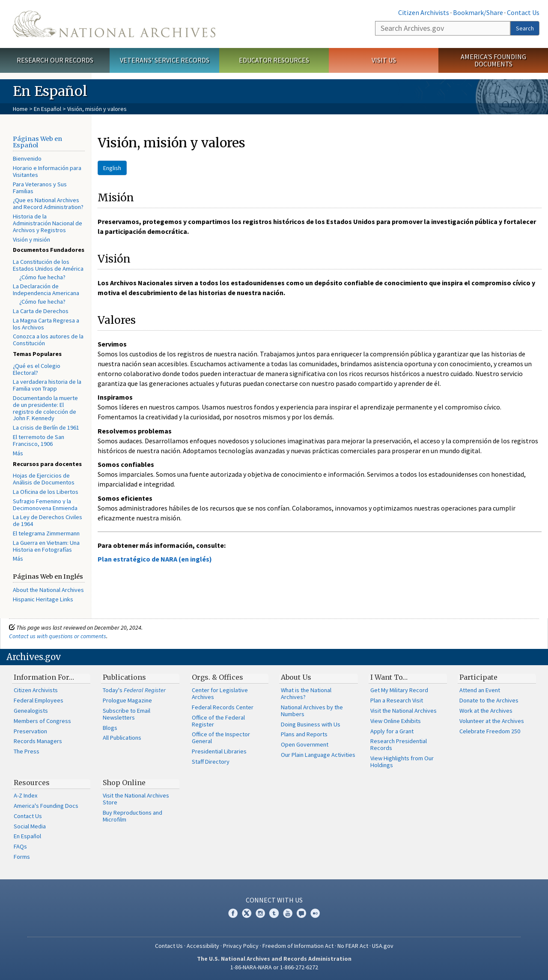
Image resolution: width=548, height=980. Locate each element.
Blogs (110, 728)
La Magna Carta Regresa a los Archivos (46, 324)
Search (525, 28)
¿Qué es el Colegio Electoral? (37, 369)
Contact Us (523, 12)
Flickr (315, 913)
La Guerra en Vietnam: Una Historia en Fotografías (46, 546)
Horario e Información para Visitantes (47, 171)
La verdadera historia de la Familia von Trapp (47, 385)
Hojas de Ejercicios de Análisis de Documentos (44, 479)
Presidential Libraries (219, 751)
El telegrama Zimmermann (46, 533)
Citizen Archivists (424, 12)
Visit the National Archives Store (136, 799)
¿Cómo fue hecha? (42, 277)
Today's (134, 690)
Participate (478, 677)
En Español (48, 109)
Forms (22, 857)
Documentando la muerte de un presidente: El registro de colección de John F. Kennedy (45, 408)
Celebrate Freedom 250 (490, 731)
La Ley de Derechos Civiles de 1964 (48, 520)
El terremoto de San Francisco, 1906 (39, 440)
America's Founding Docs (46, 806)
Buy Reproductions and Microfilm (133, 816)
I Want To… (389, 677)
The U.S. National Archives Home (114, 24)
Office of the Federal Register (218, 721)
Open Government (305, 744)
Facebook (233, 913)
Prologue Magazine (127, 700)
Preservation (30, 731)
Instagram (260, 913)
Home (20, 109)
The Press (27, 751)
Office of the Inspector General (221, 738)
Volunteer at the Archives (492, 721)
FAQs (20, 846)
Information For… (44, 677)
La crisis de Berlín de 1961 (46, 427)
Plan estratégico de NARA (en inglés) (155, 559)
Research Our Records (55, 60)
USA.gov (383, 946)
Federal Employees (39, 700)
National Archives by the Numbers (312, 711)
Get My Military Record (399, 690)
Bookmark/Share (478, 12)
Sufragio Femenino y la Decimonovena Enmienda (45, 505)
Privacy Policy (241, 946)
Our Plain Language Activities (318, 755)
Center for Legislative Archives (220, 693)
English (112, 168)
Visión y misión (31, 239)
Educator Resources (274, 60)
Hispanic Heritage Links (43, 599)
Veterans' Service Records (165, 60)
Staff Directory (211, 762)
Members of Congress (42, 721)
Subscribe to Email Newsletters (127, 714)
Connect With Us (274, 900)
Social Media (30, 826)
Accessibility (203, 946)
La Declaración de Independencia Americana (46, 290)
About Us (296, 677)
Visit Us (384, 60)
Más (18, 453)
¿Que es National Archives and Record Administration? (48, 203)
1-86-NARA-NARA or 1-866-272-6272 (274, 967)
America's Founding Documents (493, 60)
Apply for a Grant (392, 731)
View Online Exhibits (396, 721)
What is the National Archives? (306, 693)
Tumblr (274, 913)
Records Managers (38, 741)
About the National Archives (48, 590)
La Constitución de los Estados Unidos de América (48, 265)
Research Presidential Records (399, 744)
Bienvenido (27, 158)
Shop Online (124, 783)
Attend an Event (480, 690)
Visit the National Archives (404, 711)
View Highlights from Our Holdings (402, 762)
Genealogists (31, 711)
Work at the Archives (486, 711)
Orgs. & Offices (217, 677)
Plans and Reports (304, 734)
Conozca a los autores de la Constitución (48, 340)
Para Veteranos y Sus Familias (40, 188)
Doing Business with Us (311, 724)
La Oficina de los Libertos (46, 492)
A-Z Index (25, 795)
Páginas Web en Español (37, 142)
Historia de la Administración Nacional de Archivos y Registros (48, 223)
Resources (32, 783)
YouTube (288, 913)
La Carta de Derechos (41, 311)
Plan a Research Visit (397, 700)
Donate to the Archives (489, 700)
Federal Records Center (223, 707)
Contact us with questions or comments (58, 636)
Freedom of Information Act (298, 946)
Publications (124, 677)
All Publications (122, 738)
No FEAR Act (353, 946)
